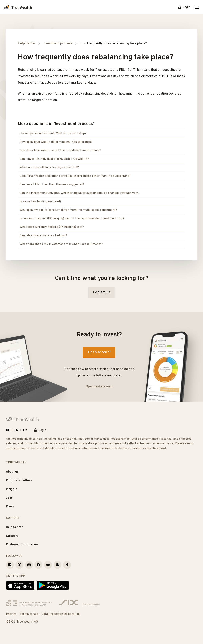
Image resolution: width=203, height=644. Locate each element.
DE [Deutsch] (8, 430)
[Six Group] (79, 603)
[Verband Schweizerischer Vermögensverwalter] (29, 603)
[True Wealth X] (19, 565)
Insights (12, 489)
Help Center (14, 527)
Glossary (12, 536)
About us (12, 472)
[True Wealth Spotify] (57, 565)
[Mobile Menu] (197, 7)
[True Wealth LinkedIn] (10, 565)
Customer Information (22, 545)
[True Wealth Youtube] (48, 565)
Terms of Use (15, 448)
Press (10, 507)
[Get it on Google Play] (53, 585)
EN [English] (16, 430)
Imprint (11, 614)
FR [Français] (25, 430)
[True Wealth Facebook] (38, 565)
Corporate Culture (19, 480)
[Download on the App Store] (20, 585)
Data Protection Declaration (61, 614)
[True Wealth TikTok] (67, 565)
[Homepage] (18, 7)
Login (184, 7)
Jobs (9, 498)
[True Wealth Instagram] (29, 565)
